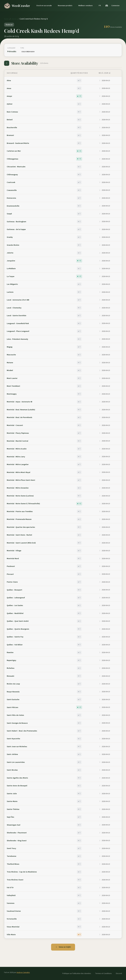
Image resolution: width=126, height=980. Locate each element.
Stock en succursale (44, 6)
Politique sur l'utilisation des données (77, 973)
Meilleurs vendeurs (85, 6)
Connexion (115, 6)
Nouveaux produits (65, 6)
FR (100, 6)
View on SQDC (63, 947)
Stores (14, 19)
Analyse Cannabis (23, 972)
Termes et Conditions (103, 973)
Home (6, 19)
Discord (119, 973)
